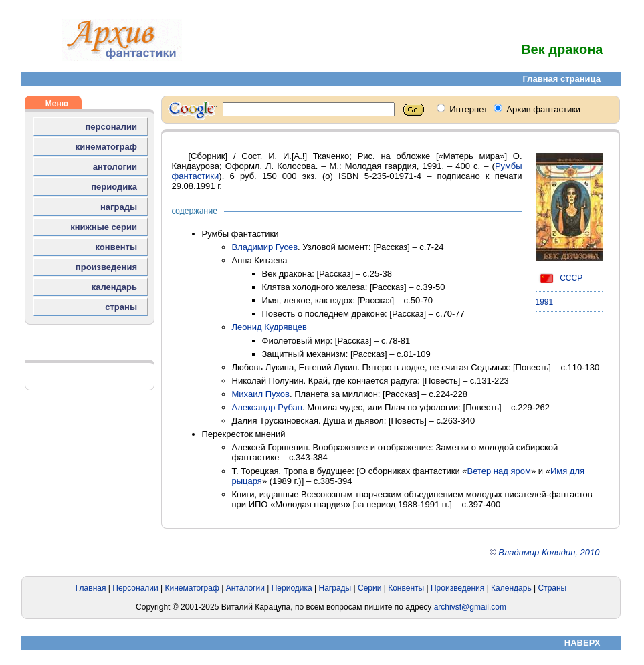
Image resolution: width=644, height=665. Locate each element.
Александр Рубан (267, 407)
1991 (545, 302)
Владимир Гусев (265, 247)
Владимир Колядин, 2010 (549, 552)
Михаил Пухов (261, 394)
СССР (559, 278)
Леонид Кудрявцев (270, 327)
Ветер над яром (499, 471)
